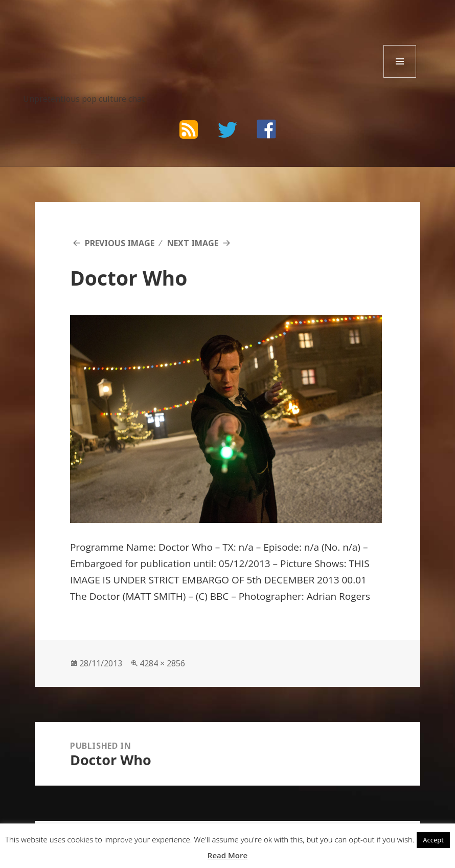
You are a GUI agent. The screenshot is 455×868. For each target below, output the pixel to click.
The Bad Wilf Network (111, 34)
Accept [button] (433, 840)
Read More (227, 855)
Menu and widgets (400, 78)
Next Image (193, 243)
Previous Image (120, 243)
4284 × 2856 (162, 663)
